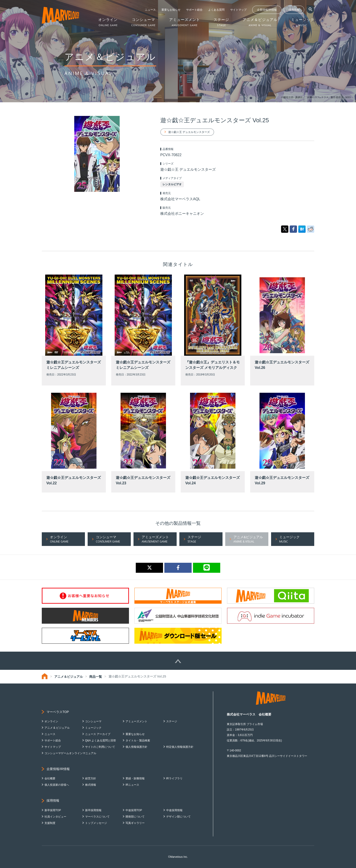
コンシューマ (93, 721)
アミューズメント (136, 721)
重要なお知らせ (171, 10)
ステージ (172, 721)
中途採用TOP (134, 810)
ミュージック (93, 728)
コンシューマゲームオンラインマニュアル (70, 753)
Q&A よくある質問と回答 (101, 740)
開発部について (135, 817)
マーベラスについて (97, 817)
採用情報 (294, 10)
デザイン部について (178, 817)
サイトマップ (238, 10)
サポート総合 (194, 10)
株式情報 (91, 785)
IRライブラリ (174, 778)
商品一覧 (96, 677)
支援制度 (50, 823)
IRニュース (132, 785)
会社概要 (50, 778)
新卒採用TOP (53, 810)
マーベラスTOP (58, 712)
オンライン (51, 721)
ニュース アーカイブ (98, 734)
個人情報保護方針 (136, 747)
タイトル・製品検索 (138, 740)
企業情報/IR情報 (267, 10)
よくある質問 (216, 10)
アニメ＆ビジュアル (69, 677)
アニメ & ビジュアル (57, 728)
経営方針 (91, 778)
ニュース (150, 10)
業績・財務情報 (135, 778)
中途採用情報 (174, 810)
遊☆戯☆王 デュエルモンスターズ (189, 132)
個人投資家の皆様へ (57, 785)
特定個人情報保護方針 (180, 747)
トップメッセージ (96, 823)
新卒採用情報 (93, 810)
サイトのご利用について (100, 747)
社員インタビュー (55, 817)
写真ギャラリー (135, 823)
